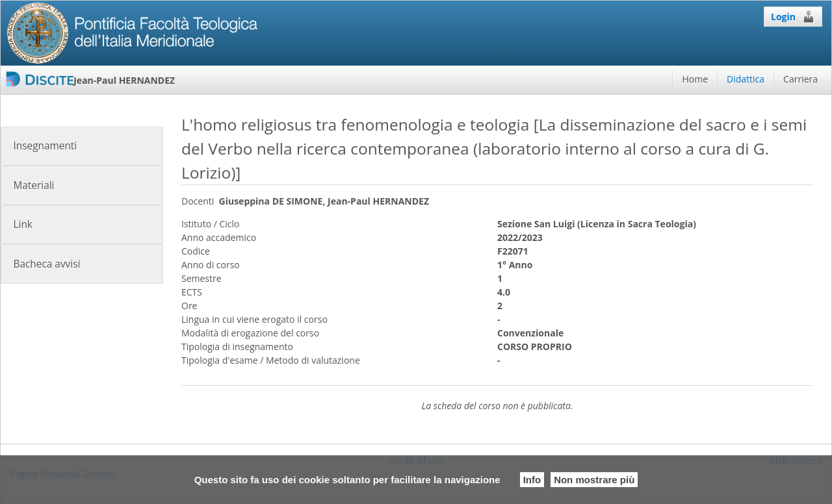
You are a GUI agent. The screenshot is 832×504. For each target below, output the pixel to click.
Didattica (746, 79)
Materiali (33, 185)
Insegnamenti (45, 146)
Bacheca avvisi (46, 264)
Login (793, 16)
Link (22, 224)
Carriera (800, 79)
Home (695, 79)
